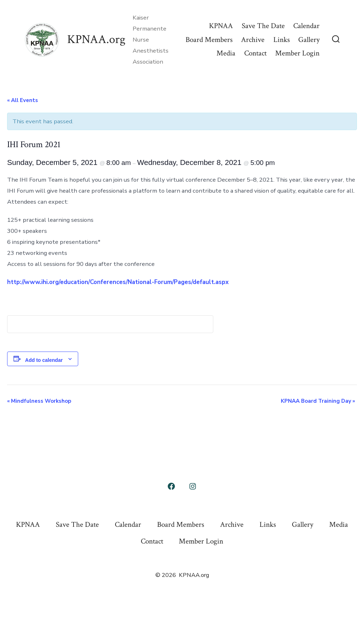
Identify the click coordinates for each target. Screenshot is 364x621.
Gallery (309, 40)
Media (226, 53)
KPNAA (221, 26)
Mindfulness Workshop (39, 401)
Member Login (297, 53)
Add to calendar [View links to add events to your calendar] (44, 360)
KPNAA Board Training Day (318, 401)
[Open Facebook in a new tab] (171, 486)
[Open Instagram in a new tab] (193, 486)
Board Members (209, 40)
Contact (255, 53)
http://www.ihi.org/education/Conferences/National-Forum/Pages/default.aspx (118, 282)
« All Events (23, 100)
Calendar (306, 26)
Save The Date (263, 26)
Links (282, 40)
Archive (253, 40)
